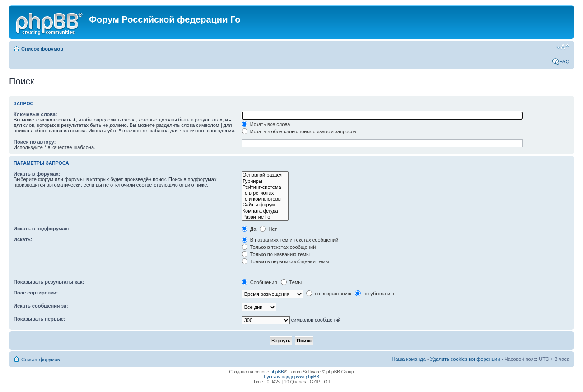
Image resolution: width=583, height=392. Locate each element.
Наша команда (408, 359)
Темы (291, 282)
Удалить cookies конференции (465, 359)
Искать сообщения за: (41, 306)
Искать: (23, 239)
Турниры (265, 181)
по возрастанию (329, 294)
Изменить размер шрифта (563, 47)
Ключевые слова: (35, 114)
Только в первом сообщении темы (285, 261)
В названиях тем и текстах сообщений (290, 240)
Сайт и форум (265, 205)
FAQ (564, 61)
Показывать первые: (40, 319)
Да (249, 229)
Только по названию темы (276, 254)
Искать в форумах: (37, 174)
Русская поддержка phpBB (291, 377)
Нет (268, 229)
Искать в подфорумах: (42, 229)
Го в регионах (265, 193)
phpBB (277, 372)
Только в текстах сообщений (279, 247)
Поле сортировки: (36, 293)
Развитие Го (265, 217)
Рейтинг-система (265, 187)
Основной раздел (265, 175)
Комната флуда (265, 211)
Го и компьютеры (265, 199)
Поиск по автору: (35, 142)
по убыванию (374, 294)
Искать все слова (266, 124)
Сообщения (259, 282)
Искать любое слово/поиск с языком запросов (299, 131)
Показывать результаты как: (49, 282)
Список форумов (42, 49)
